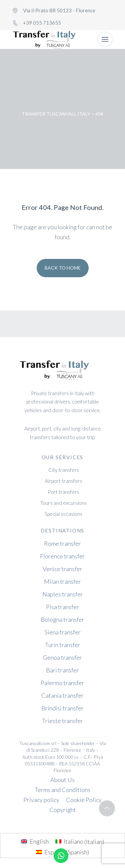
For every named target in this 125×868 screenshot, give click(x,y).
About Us (62, 780)
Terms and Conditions (62, 790)
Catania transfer (62, 695)
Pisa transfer (62, 607)
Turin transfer (63, 645)
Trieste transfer (62, 721)
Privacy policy (41, 800)
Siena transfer (63, 632)
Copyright (63, 810)
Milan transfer (62, 581)
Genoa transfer (62, 657)
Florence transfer (62, 556)
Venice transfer (62, 569)
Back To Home (63, 268)
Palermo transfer (62, 683)
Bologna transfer (62, 619)
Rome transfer (62, 543)
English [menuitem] (39, 841)
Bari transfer (62, 670)
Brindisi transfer (62, 708)
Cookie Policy (84, 800)
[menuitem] (35, 841)
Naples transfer (63, 594)
